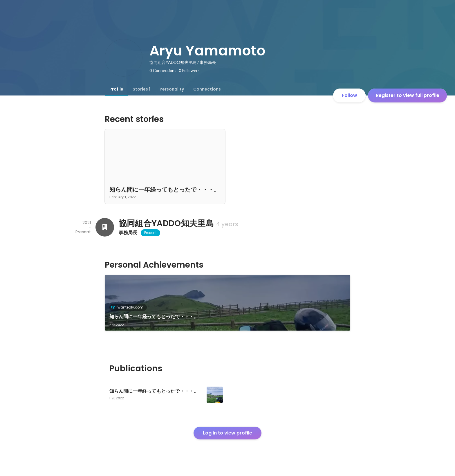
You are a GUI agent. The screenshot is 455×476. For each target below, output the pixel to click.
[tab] (116, 89)
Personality (172, 89)
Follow (350, 95)
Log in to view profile (228, 433)
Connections (207, 89)
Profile (116, 89)
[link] (228, 303)
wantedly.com (129, 307)
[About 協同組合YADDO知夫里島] (105, 227)
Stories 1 (141, 89)
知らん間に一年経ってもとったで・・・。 (154, 317)
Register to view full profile (408, 95)
